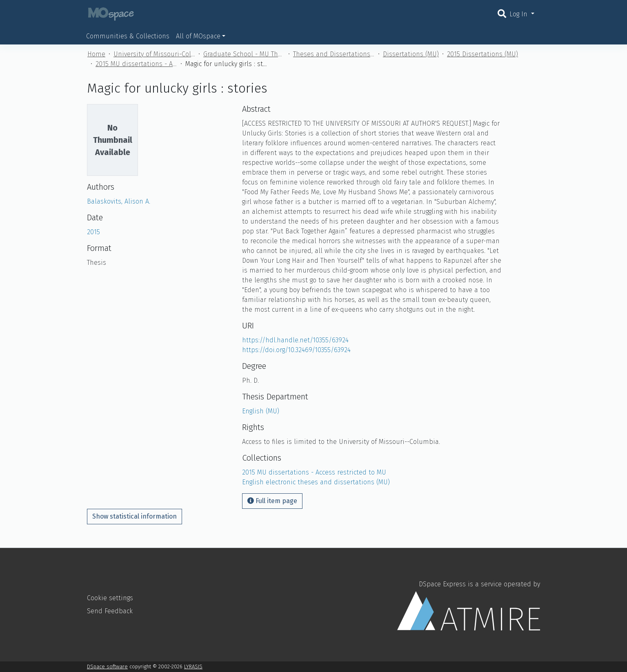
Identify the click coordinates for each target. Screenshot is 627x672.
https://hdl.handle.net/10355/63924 (295, 340)
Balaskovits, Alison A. (119, 201)
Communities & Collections (128, 36)
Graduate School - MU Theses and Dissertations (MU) (244, 54)
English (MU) (261, 411)
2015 (93, 232)
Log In (519, 14)
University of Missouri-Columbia (154, 54)
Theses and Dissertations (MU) (334, 54)
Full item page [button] (272, 501)
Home (96, 54)
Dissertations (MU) (411, 54)
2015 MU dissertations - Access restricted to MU (136, 64)
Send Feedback (110, 611)
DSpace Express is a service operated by (469, 605)
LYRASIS (193, 666)
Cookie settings (110, 598)
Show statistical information (135, 516)
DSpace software (107, 666)
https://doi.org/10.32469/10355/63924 (296, 350)
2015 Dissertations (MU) (482, 54)
